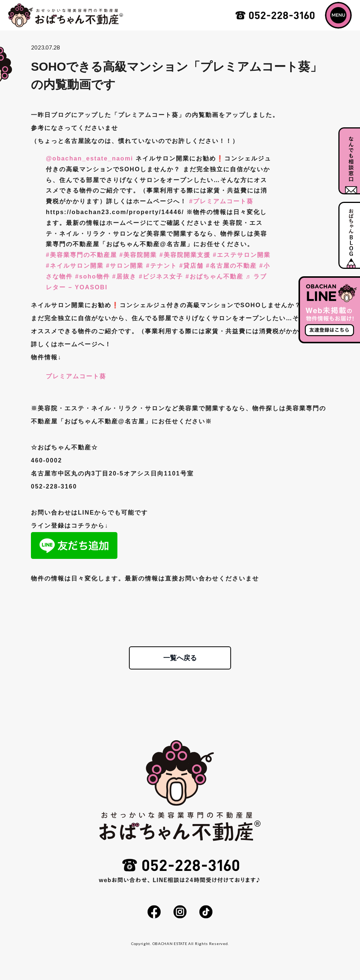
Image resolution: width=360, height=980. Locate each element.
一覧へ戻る (180, 658)
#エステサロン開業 (242, 255)
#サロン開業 (125, 266)
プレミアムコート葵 (76, 376)
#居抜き (124, 276)
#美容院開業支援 (185, 255)
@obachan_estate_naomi (90, 158)
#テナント (162, 266)
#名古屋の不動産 (231, 266)
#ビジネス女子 (161, 276)
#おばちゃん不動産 (214, 276)
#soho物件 (92, 276)
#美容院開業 (138, 255)
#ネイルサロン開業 (75, 266)
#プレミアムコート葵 (221, 201)
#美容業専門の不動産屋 (81, 255)
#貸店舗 (191, 266)
